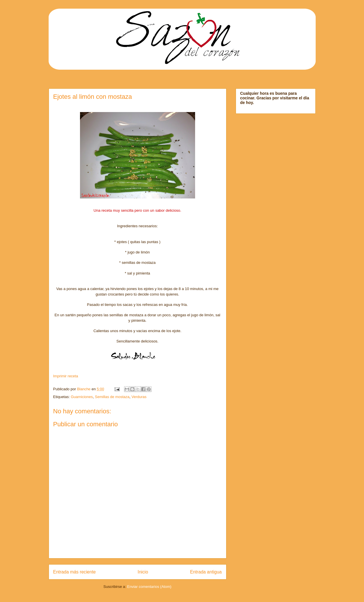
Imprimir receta (66, 376)
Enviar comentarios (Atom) (149, 587)
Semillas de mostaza (112, 397)
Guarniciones (82, 397)
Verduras (139, 397)
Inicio (143, 572)
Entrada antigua (206, 572)
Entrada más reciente (75, 572)
